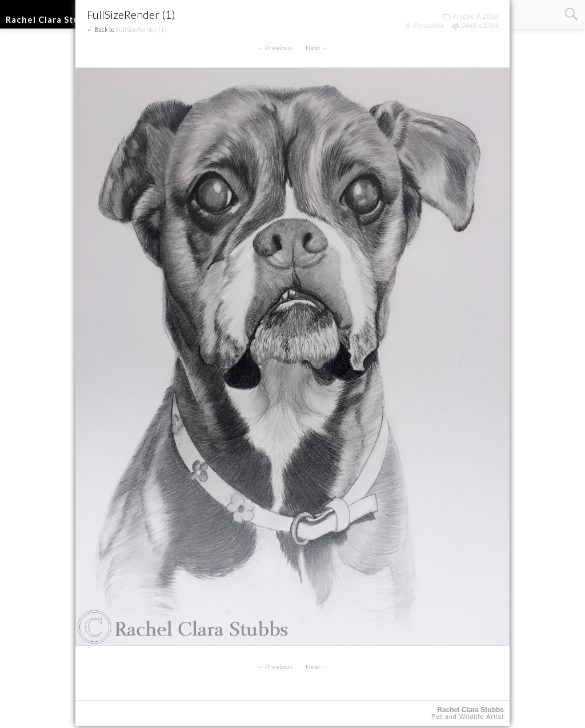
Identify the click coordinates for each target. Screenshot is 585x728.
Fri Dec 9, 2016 (475, 16)
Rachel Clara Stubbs (51, 19)
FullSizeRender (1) (141, 29)
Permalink (428, 25)
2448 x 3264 (479, 25)
